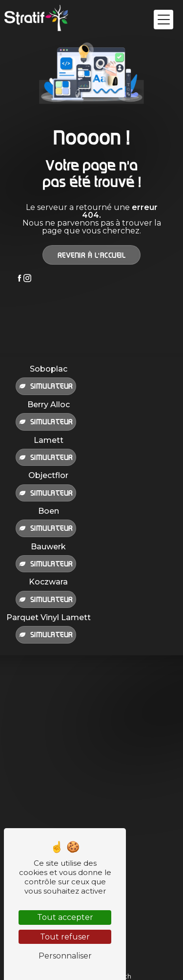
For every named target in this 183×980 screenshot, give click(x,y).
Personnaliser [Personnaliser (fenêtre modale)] (65, 956)
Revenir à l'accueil (92, 255)
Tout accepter (65, 917)
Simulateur (46, 386)
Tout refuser (65, 937)
